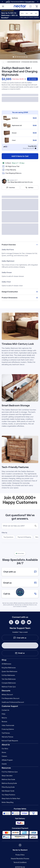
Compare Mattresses (9, 683)
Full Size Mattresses (8, 675)
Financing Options (8, 729)
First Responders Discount (11, 698)
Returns (4, 718)
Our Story (5, 749)
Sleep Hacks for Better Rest (11, 798)
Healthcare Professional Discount (13, 702)
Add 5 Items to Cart (20, 156)
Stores (4, 752)
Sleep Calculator (7, 776)
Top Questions (8, 537)
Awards (4, 764)
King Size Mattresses (9, 668)
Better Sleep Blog (8, 802)
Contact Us (5, 710)
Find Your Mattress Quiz (10, 772)
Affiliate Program (7, 760)
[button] (20, 245)
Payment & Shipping (24, 537)
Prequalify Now (30, 2)
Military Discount (7, 695)
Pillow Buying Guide (8, 787)
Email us (20, 653)
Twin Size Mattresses (9, 679)
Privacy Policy (20, 855)
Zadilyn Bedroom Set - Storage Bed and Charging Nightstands (23, 62)
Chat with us (20, 638)
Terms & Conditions (20, 862)
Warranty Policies (7, 737)
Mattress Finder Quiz (9, 687)
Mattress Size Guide (8, 779)
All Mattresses (6, 664)
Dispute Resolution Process (20, 858)
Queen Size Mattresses (9, 671)
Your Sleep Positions (8, 795)
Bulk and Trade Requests (10, 741)
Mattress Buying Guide (9, 783)
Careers (4, 756)
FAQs (4, 714)
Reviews (4, 722)
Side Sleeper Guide (8, 791)
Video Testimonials (8, 725)
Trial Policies (6, 733)
